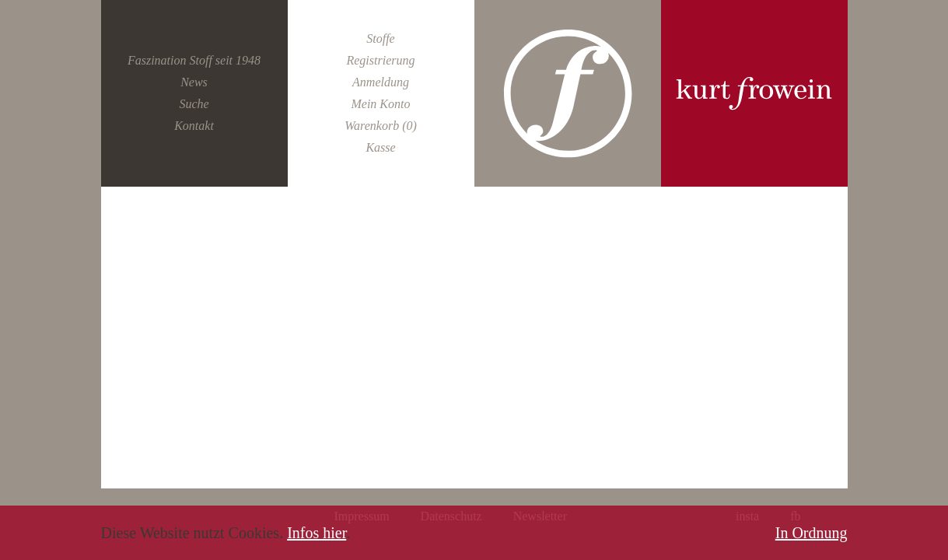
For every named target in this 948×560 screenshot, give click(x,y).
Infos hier (317, 533)
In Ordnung (812, 533)
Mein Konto (380, 104)
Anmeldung (381, 82)
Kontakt (194, 126)
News (194, 82)
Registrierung (380, 60)
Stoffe (380, 38)
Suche (194, 104)
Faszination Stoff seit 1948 (194, 60)
